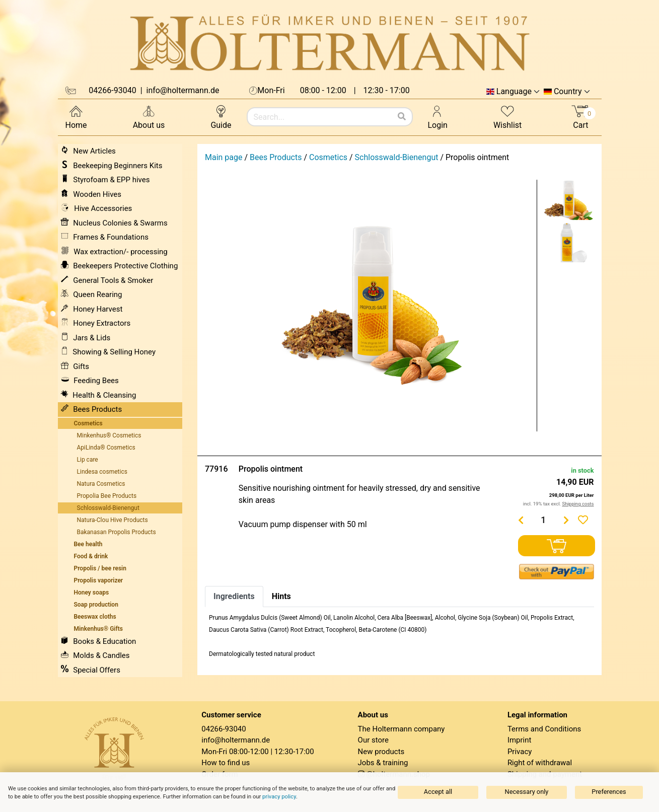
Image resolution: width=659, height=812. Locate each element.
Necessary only (527, 792)
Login (438, 117)
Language (514, 92)
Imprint (520, 740)
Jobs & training (383, 763)
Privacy (520, 752)
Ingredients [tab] (234, 596)
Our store (373, 740)
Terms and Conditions (544, 729)
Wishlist (507, 117)
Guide (221, 117)
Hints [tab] (281, 596)
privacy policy (279, 797)
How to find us (226, 763)
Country (568, 92)
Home (76, 117)
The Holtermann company (401, 729)
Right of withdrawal (540, 763)
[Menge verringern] (521, 520)
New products (381, 752)
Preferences (609, 792)
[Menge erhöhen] (566, 520)
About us (149, 117)
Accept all (438, 792)
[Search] (402, 117)
